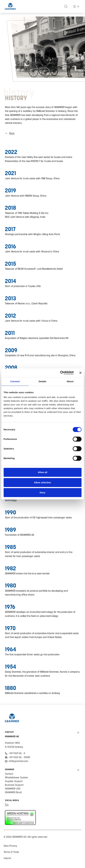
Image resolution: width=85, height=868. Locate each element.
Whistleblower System (16, 777)
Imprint (7, 858)
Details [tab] (43, 381)
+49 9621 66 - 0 (17, 753)
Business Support (14, 785)
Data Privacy (10, 846)
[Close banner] (80, 373)
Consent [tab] (15, 381)
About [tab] (70, 381)
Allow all (43, 472)
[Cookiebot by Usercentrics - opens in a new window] (60, 373)
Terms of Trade (11, 852)
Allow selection (42, 482)
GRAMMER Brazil (13, 792)
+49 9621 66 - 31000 (19, 757)
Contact (9, 774)
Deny (42, 493)
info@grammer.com (18, 761)
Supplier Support (14, 781)
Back (12, 133)
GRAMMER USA (13, 789)
